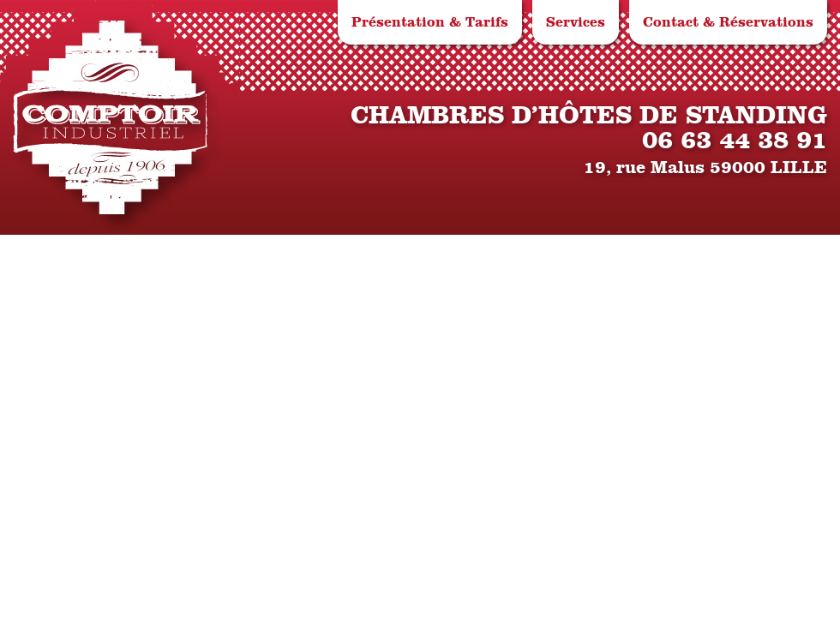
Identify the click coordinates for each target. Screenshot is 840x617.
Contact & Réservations (728, 22)
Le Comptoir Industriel (111, 117)
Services (576, 22)
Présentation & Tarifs (430, 22)
